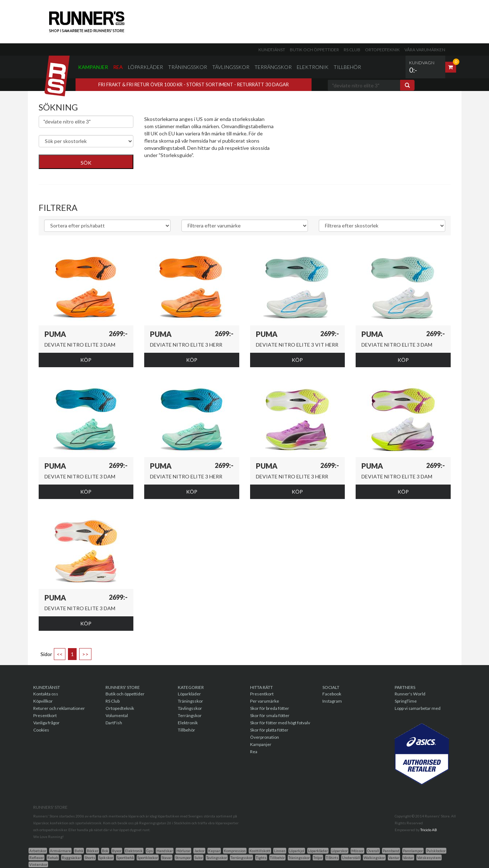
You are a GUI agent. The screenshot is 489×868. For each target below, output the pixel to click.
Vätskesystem (429, 858)
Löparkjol (297, 851)
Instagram (332, 701)
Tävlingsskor (231, 67)
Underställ (351, 858)
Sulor (199, 858)
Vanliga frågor (46, 723)
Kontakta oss (46, 694)
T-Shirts (332, 858)
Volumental (117, 715)
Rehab (53, 858)
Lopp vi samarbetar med (418, 708)
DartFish (114, 723)
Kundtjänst (272, 50)
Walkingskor (374, 858)
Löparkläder (145, 67)
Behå (79, 851)
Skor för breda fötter (270, 708)
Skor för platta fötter (269, 730)
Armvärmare (60, 851)
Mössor (357, 851)
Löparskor (340, 851)
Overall (373, 851)
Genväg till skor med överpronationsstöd (190, 166)
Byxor (117, 851)
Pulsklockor (436, 851)
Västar (408, 858)
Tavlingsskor (217, 858)
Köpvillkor (43, 701)
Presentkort (45, 715)
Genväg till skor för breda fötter (180, 173)
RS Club (352, 50)
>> (85, 654)
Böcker (93, 851)
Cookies (41, 730)
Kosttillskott (260, 851)
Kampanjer (93, 67)
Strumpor (183, 858)
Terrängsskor (241, 858)
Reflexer (37, 858)
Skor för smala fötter (270, 715)
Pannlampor (413, 851)
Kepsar (214, 851)
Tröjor (318, 858)
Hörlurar (183, 851)
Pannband (391, 851)
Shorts (90, 858)
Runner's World (410, 694)
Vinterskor (38, 864)
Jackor (199, 851)
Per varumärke (265, 701)
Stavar (167, 858)
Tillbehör (347, 67)
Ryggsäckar (71, 858)
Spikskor (106, 858)
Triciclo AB (429, 830)
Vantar (394, 858)
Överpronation (265, 737)
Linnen (280, 851)
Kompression (235, 851)
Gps (150, 851)
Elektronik (313, 67)
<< (60, 654)
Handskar (165, 851)
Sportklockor (148, 858)
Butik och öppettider (314, 50)
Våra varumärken (425, 50)
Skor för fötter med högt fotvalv (280, 723)
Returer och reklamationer (59, 708)
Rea (118, 67)
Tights (261, 858)
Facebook (332, 694)
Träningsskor (188, 67)
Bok (105, 851)
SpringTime (406, 701)
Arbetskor (38, 851)
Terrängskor (273, 67)
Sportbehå (125, 858)
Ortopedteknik (382, 50)
